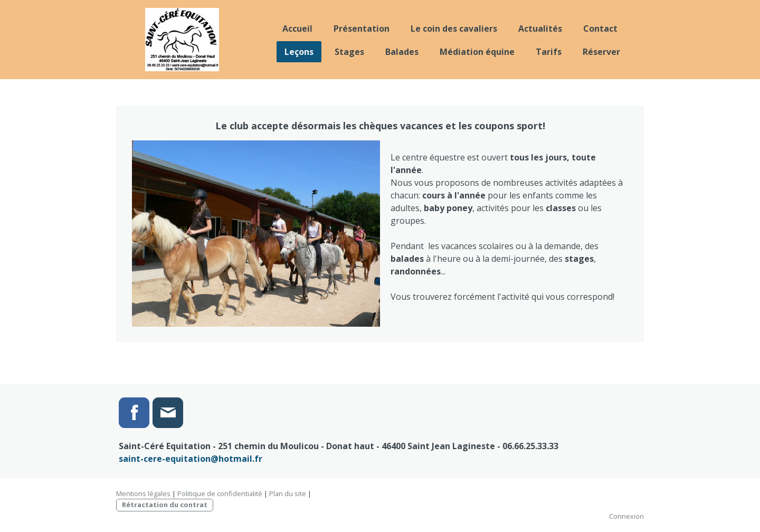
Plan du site (288, 493)
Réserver (601, 52)
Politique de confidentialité (220, 493)
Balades (402, 52)
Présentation (362, 28)
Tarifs (549, 52)
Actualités (540, 28)
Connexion (626, 516)
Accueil (297, 28)
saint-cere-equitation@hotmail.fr (191, 459)
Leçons (299, 52)
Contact (600, 28)
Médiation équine (477, 52)
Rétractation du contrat (165, 505)
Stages (349, 52)
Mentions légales (143, 493)
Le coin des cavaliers (454, 28)
